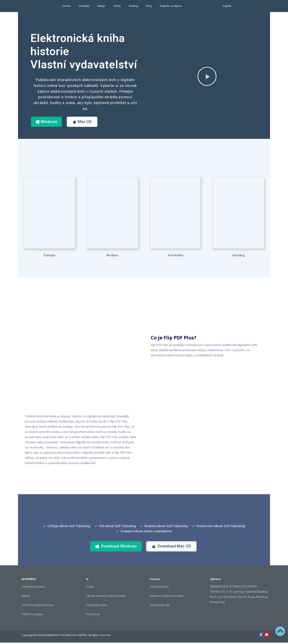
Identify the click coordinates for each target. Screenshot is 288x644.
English (227, 6)
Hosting (133, 6)
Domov (66, 6)
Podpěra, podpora (171, 6)
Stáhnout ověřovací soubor (167, 597)
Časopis (49, 257)
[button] (207, 77)
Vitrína (117, 6)
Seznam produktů (33, 588)
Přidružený (93, 616)
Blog (149, 6)
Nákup (101, 6)
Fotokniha (176, 257)
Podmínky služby (97, 606)
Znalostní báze (159, 588)
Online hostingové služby (38, 607)
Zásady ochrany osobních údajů (106, 597)
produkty (84, 6)
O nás (90, 588)
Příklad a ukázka (32, 616)
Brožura (112, 257)
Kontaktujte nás (160, 606)
